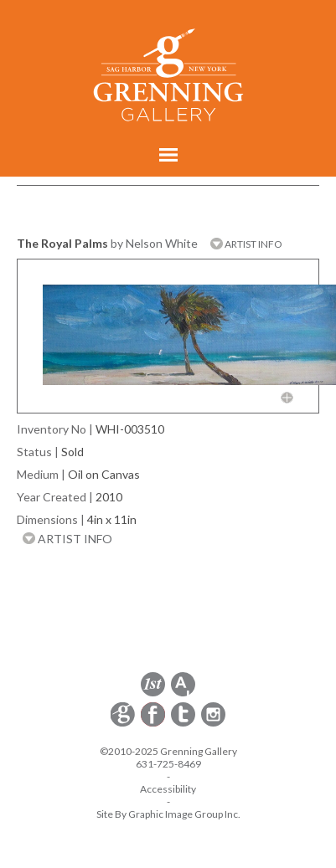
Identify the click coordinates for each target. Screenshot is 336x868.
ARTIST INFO (246, 244)
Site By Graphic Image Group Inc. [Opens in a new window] (168, 814)
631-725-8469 (168, 764)
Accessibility (168, 789)
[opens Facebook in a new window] (154, 724)
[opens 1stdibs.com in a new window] (153, 693)
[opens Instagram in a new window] (213, 724)
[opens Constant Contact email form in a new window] (124, 724)
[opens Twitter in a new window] (184, 724)
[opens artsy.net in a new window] (183, 693)
